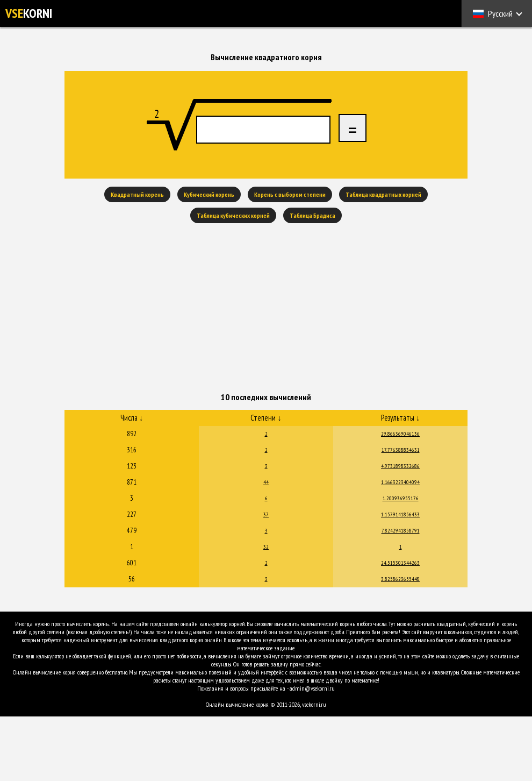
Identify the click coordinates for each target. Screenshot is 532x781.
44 (266, 482)
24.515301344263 (400, 563)
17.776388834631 (401, 450)
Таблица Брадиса (312, 215)
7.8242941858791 (401, 531)
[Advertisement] (266, 309)
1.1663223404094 (400, 482)
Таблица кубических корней (233, 215)
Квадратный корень (137, 194)
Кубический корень (209, 194)
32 (266, 547)
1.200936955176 (401, 498)
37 (266, 514)
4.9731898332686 (400, 466)
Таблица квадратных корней (383, 194)
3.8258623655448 (400, 579)
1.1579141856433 (400, 514)
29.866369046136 (400, 434)
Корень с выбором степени (290, 194)
